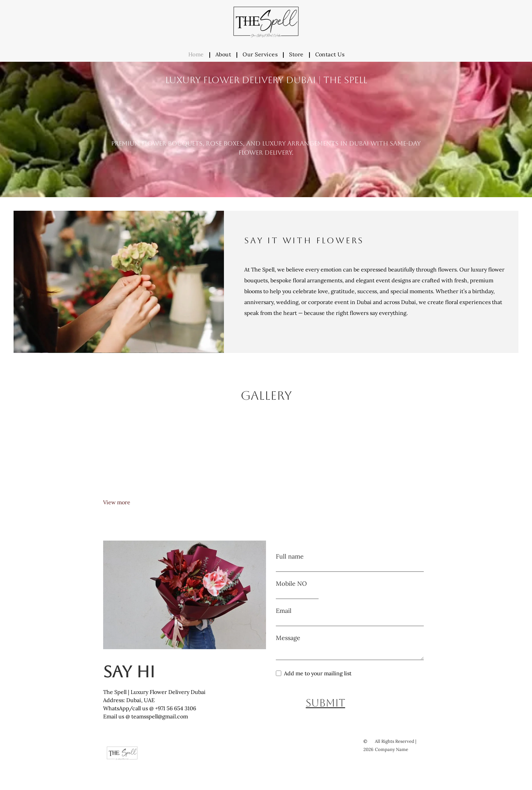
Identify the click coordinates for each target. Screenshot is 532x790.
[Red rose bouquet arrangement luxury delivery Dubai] (144, 457)
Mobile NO (291, 584)
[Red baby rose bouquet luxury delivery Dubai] (307, 457)
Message (288, 638)
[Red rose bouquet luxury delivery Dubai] (225, 457)
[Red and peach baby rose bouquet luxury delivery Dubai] (388, 457)
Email (284, 611)
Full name (290, 556)
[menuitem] (197, 54)
